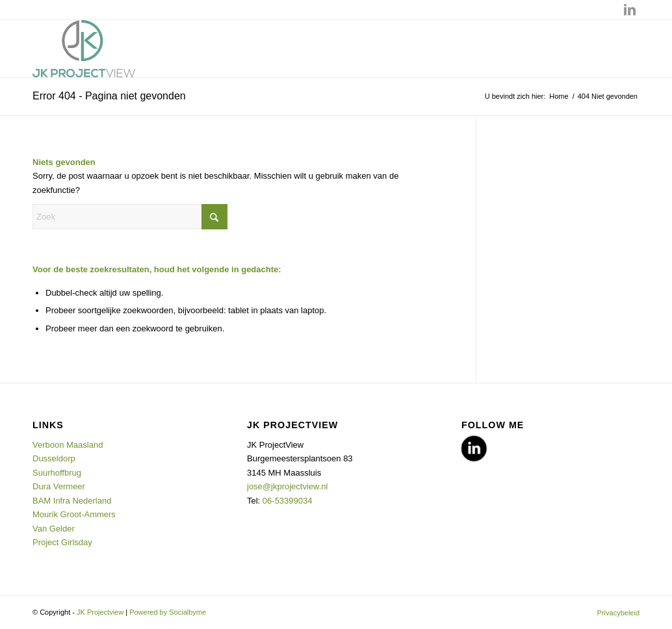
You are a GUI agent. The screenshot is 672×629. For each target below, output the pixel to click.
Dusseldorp (55, 458)
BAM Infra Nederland (72, 501)
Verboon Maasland (68, 445)
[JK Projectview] (84, 49)
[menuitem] (615, 613)
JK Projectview (100, 612)
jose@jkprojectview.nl (287, 486)
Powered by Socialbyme (168, 612)
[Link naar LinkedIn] (630, 10)
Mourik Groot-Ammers (74, 514)
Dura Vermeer (60, 486)
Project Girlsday (62, 542)
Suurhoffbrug (58, 473)
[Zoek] (130, 217)
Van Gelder (54, 529)
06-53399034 (288, 501)
